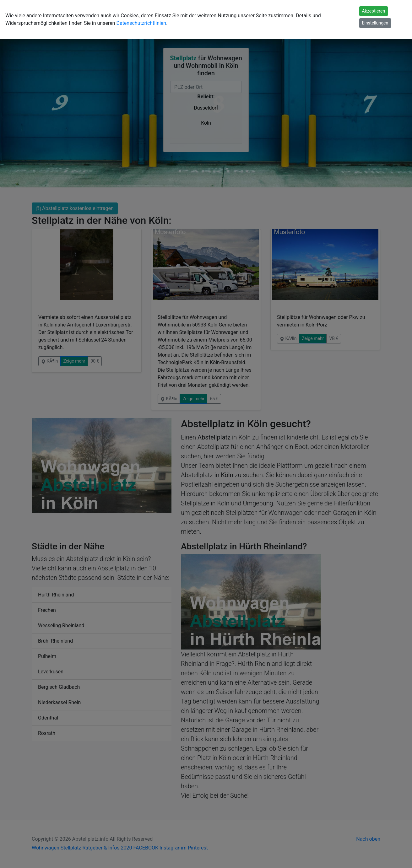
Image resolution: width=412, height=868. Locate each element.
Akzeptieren (374, 11)
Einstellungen (375, 23)
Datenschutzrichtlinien (141, 23)
